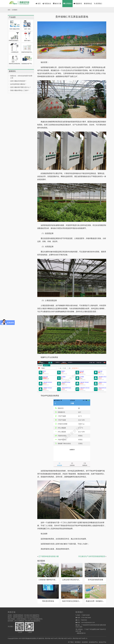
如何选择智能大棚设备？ (18, 84)
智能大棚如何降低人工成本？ (20, 90)
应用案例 (67, 4)
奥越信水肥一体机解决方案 (95, 601)
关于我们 (71, 642)
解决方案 (57, 4)
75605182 (84, 620)
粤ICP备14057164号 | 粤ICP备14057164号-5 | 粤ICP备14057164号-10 (66, 638)
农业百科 (85, 642)
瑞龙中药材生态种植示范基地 (72, 601)
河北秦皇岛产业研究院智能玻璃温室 (92, 556)
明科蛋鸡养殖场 (48, 601)
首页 (38, 4)
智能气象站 (27, 41)
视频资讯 (78, 4)
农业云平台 (103, 642)
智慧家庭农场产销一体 (27, 64)
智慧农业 (47, 4)
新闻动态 (88, 4)
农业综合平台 (93, 642)
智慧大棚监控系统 (15, 29)
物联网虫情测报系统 (15, 64)
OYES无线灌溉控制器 (15, 41)
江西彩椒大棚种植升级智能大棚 (48, 580)
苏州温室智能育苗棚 (95, 580)
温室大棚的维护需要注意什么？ (21, 87)
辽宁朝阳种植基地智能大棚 (49, 556)
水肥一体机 (27, 29)
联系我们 (98, 4)
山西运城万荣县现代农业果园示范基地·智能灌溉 (72, 580)
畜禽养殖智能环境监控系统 (27, 52)
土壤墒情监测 (15, 52)
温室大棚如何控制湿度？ (18, 81)
